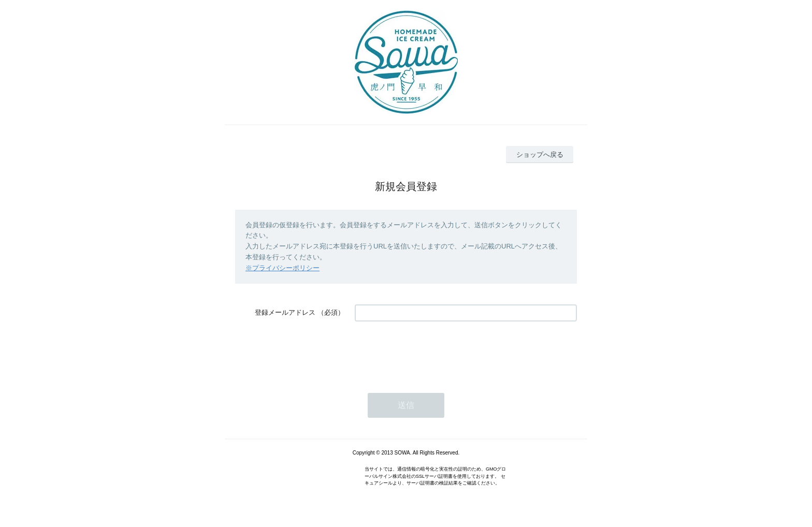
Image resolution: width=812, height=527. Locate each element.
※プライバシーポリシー (282, 268)
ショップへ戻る (540, 155)
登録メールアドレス (285, 312)
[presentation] (433, 352)
